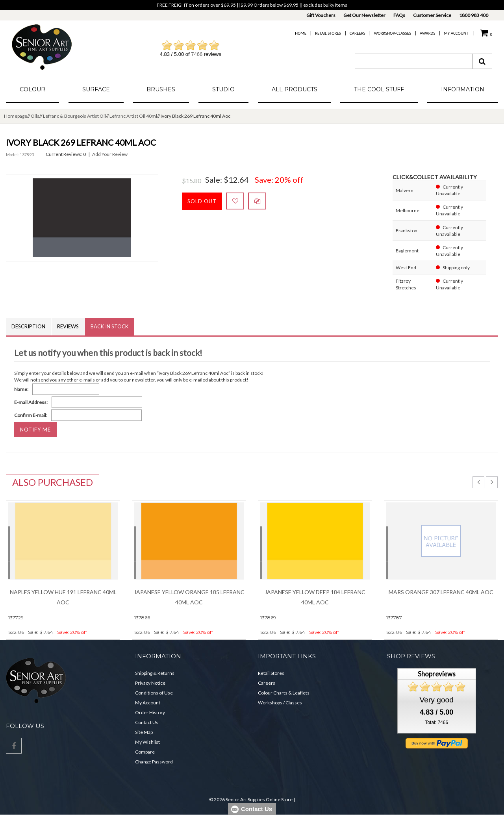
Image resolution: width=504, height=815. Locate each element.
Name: (21, 389)
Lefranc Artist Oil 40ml (133, 116)
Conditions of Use (154, 693)
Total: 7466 (436, 722)
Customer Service (432, 15)
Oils (35, 116)
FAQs (399, 15)
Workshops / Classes (280, 703)
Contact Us (147, 723)
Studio (223, 89)
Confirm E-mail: (31, 415)
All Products (295, 89)
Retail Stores (328, 33)
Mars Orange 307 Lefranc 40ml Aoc (441, 592)
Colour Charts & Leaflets (284, 693)
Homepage (16, 116)
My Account (456, 33)
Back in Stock (111, 327)
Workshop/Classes (393, 33)
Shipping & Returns (155, 673)
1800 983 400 (474, 15)
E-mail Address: (31, 402)
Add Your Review (110, 154)
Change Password (154, 762)
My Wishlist (147, 742)
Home (301, 33)
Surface (96, 89)
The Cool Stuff (379, 89)
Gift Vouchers (321, 15)
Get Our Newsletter (364, 15)
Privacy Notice (150, 683)
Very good (437, 700)
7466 (197, 54)
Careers (358, 33)
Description (29, 327)
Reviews (69, 327)
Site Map (144, 733)
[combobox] (414, 61)
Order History (150, 713)
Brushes (161, 89)
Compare (145, 752)
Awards (427, 33)
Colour (32, 89)
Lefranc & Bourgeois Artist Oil (74, 116)
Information (463, 89)
